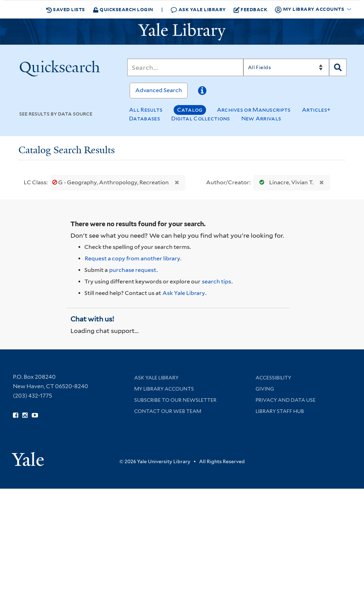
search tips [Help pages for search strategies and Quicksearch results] (217, 282)
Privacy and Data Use (286, 400)
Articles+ (316, 110)
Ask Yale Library (198, 10)
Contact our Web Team (168, 411)
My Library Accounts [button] (310, 9)
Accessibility (273, 378)
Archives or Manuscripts (254, 110)
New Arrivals (261, 118)
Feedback (251, 9)
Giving (265, 389)
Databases (145, 118)
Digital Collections (201, 118)
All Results (146, 110)
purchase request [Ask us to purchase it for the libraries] (133, 270)
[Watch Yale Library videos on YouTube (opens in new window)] (35, 415)
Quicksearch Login (123, 9)
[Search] (185, 67)
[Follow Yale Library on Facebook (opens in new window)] (16, 415)
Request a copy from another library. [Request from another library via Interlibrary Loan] (133, 258)
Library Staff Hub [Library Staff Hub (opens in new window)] (280, 411)
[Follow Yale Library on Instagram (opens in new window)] (25, 415)
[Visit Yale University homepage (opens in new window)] (28, 457)
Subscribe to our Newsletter (175, 400)
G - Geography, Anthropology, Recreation (111, 182)
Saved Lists (66, 9)
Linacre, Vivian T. (285, 182)
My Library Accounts (164, 389)
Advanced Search (159, 90)
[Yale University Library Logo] (182, 32)
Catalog (190, 110)
